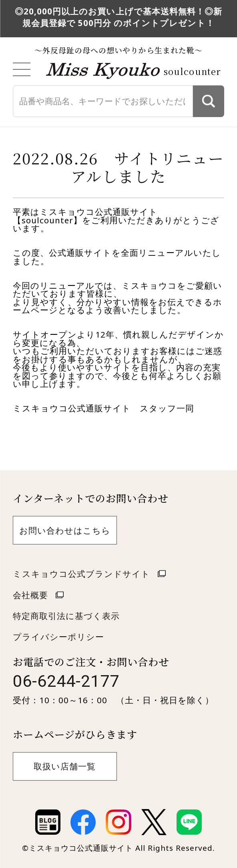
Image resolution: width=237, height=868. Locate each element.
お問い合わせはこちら (65, 530)
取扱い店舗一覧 (65, 766)
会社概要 (30, 595)
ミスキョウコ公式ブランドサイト (81, 574)
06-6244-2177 (66, 681)
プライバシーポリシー (58, 637)
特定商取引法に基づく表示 (66, 616)
